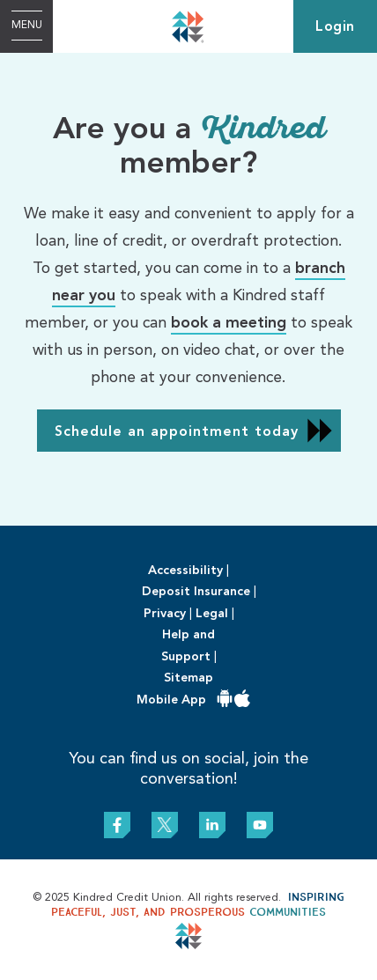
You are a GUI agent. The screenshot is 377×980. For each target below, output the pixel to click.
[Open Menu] (26, 26)
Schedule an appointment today (177, 432)
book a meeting (229, 324)
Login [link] (335, 27)
